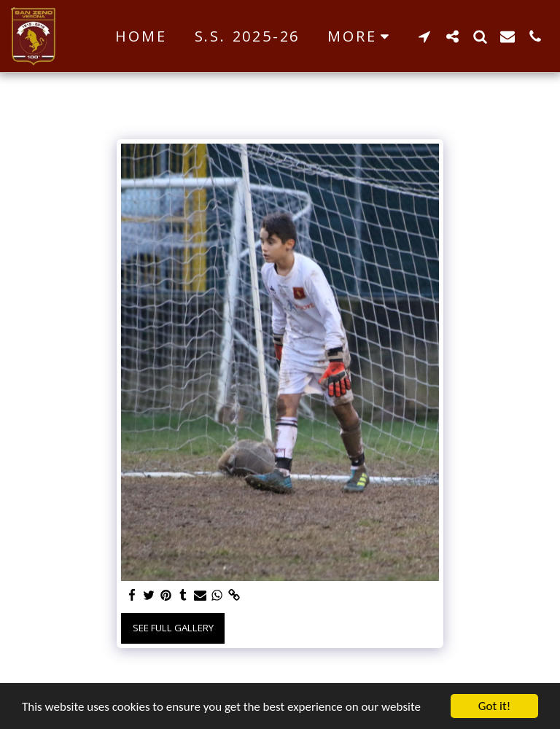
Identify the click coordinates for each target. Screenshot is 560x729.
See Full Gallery (173, 628)
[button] (424, 36)
